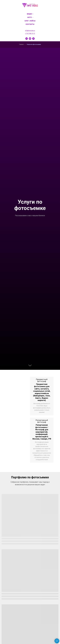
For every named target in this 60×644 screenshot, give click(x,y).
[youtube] (30, 39)
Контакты (30, 24)
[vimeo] (33, 39)
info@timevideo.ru (30, 31)
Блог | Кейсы (30, 21)
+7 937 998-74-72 (30, 34)
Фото (30, 17)
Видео (30, 14)
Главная (21, 44)
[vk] (27, 39)
